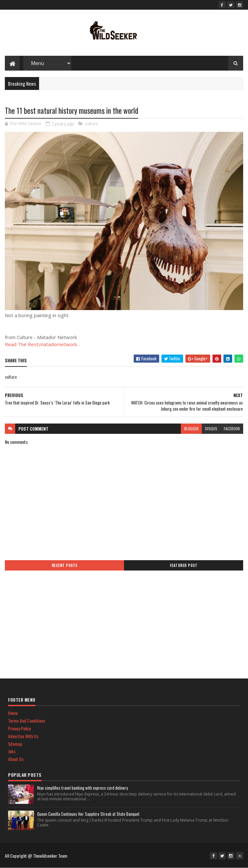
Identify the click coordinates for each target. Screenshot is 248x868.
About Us (16, 759)
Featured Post (184, 565)
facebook (232, 429)
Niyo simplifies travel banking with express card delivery (83, 788)
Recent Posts (65, 565)
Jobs (12, 751)
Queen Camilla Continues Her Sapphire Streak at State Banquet (88, 814)
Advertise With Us (23, 736)
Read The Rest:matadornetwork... (42, 344)
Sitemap (15, 744)
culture (91, 123)
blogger (191, 429)
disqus (211, 429)
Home (13, 713)
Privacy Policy (19, 728)
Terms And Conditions (27, 721)
